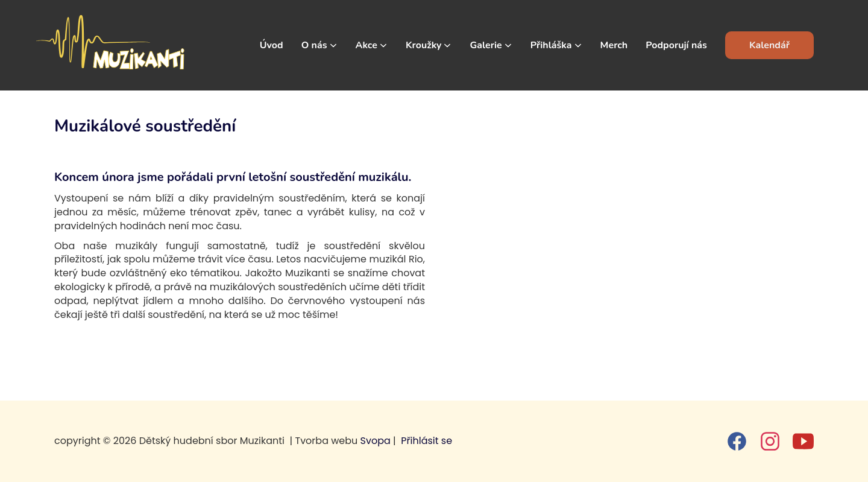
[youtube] (803, 441)
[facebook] (737, 441)
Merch (614, 45)
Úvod (272, 45)
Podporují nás (676, 45)
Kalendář (769, 45)
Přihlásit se (426, 441)
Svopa (376, 441)
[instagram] (770, 441)
